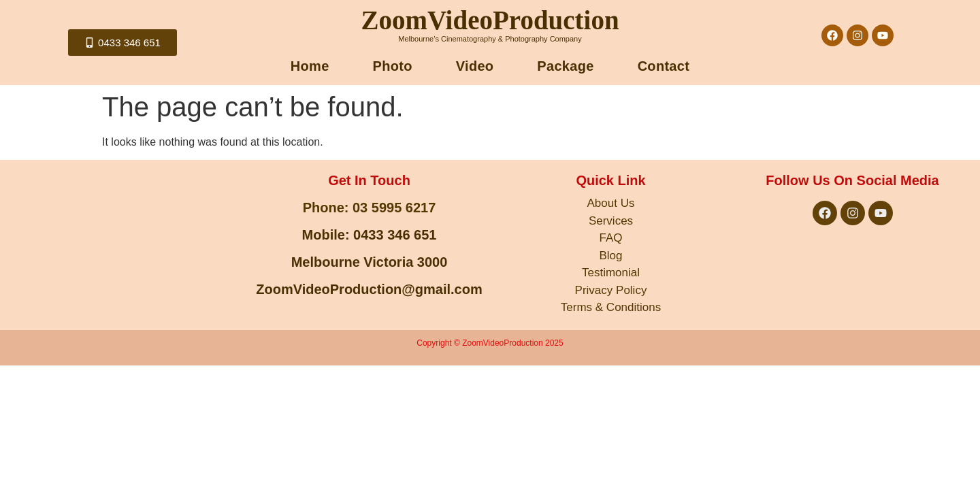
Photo (393, 66)
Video (475, 66)
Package (565, 66)
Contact (664, 66)
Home (310, 66)
